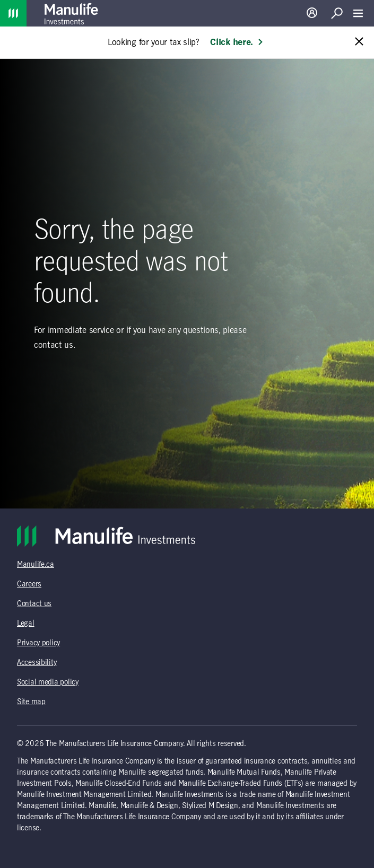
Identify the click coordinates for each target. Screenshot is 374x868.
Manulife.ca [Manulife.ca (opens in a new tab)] (36, 565)
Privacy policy (38, 643)
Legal (26, 624)
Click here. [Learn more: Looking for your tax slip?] (237, 42)
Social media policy (48, 682)
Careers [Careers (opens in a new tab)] (29, 584)
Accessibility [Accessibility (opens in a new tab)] (37, 663)
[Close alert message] (359, 42)
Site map (31, 702)
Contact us (34, 604)
